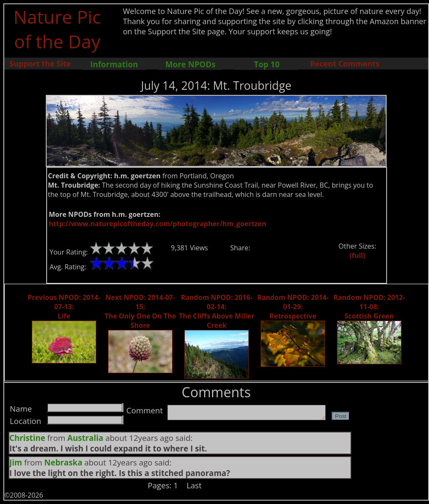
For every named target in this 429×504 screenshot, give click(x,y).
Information (114, 64)
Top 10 (267, 64)
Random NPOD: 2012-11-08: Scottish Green (369, 307)
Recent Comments (345, 64)
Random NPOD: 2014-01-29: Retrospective (293, 307)
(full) (357, 255)
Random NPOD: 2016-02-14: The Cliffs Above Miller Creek (217, 311)
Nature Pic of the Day (57, 29)
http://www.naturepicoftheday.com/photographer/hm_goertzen (157, 224)
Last (194, 485)
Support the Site (40, 64)
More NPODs (190, 64)
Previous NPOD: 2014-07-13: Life (64, 307)
